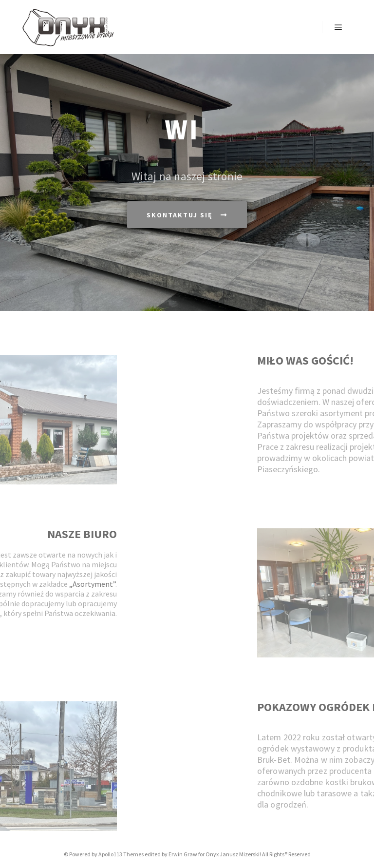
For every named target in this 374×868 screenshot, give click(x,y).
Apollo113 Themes (121, 854)
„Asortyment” (57, 584)
